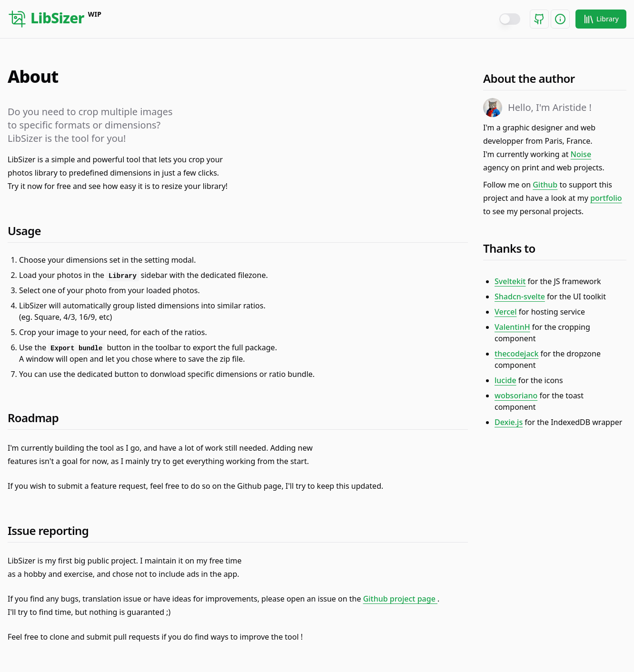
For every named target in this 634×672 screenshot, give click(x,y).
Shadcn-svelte (520, 296)
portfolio (606, 198)
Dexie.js (509, 422)
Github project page (400, 599)
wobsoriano (516, 395)
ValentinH (512, 327)
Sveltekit (510, 281)
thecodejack (516, 354)
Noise (581, 154)
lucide (505, 380)
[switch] (510, 19)
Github (545, 185)
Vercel (506, 312)
